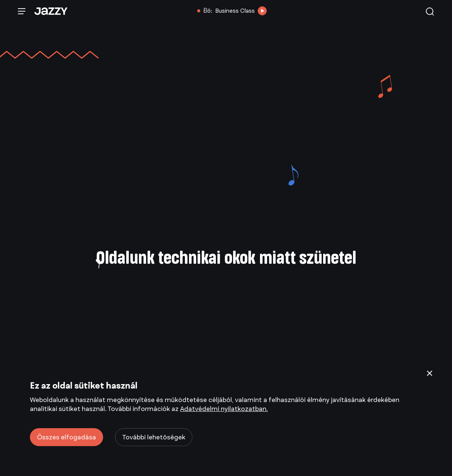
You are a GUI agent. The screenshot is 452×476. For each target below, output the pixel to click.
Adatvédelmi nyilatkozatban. (224, 409)
